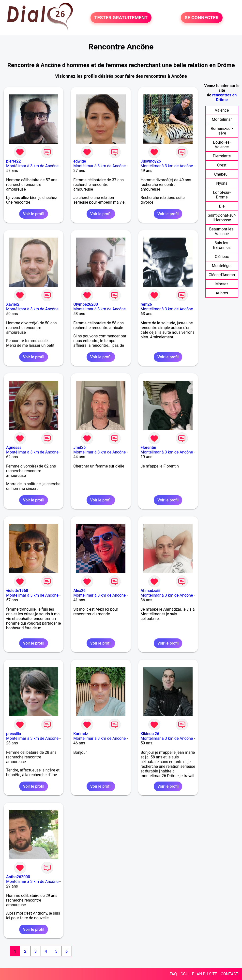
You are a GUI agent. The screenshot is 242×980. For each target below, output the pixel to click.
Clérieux (222, 257)
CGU (184, 974)
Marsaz (222, 284)
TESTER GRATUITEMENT (121, 18)
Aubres (222, 293)
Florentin (148, 447)
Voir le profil (33, 214)
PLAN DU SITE (205, 974)
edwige (80, 161)
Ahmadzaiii (151, 591)
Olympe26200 (86, 304)
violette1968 (17, 591)
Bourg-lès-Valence (222, 145)
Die (222, 206)
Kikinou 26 (150, 734)
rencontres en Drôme (224, 97)
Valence (222, 110)
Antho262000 (18, 877)
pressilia (14, 734)
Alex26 (79, 591)
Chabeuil (222, 174)
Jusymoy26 (151, 161)
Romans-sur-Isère (222, 131)
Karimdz (81, 734)
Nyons (222, 183)
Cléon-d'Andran (222, 275)
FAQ (173, 974)
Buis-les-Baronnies (222, 245)
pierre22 (14, 161)
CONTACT (229, 974)
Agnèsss (14, 447)
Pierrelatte (222, 156)
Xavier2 (13, 304)
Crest (222, 165)
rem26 (146, 304)
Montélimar (222, 119)
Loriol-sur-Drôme (222, 195)
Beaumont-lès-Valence (222, 231)
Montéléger (222, 266)
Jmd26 (79, 447)
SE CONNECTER (202, 18)
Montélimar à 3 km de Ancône (32, 166)
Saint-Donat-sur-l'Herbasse (222, 218)
